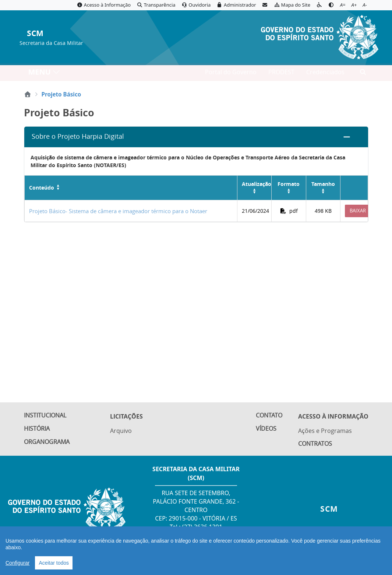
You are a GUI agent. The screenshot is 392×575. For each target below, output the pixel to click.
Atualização (257, 184)
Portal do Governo (231, 74)
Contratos (315, 444)
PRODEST (281, 74)
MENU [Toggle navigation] (44, 74)
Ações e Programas (325, 430)
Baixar (358, 211)
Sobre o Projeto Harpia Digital (78, 136)
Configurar (17, 563)
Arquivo (121, 430)
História (37, 430)
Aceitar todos (54, 563)
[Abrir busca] (363, 74)
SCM (35, 34)
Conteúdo (42, 188)
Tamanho (323, 184)
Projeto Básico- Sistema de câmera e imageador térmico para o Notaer (118, 211)
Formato (289, 184)
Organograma (47, 444)
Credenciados (325, 74)
